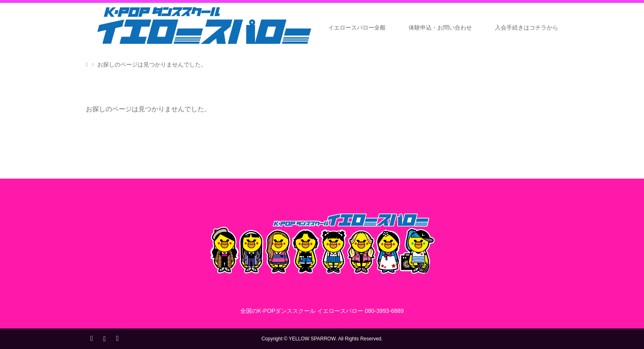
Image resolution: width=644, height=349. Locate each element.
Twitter (92, 338)
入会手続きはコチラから (527, 28)
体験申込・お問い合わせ (440, 28)
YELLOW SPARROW (312, 339)
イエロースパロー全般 (357, 28)
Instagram (104, 338)
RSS (117, 338)
